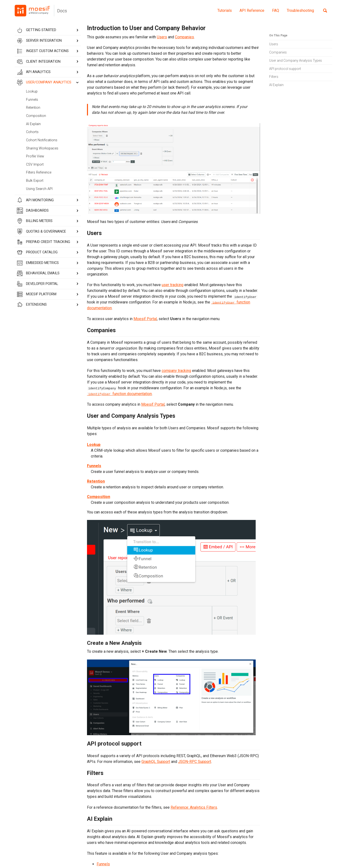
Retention (33, 108)
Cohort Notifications (42, 140)
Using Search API (39, 189)
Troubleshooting (300, 10)
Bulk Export (35, 181)
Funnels (32, 100)
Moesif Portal (145, 319)
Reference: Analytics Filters (194, 807)
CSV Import (35, 165)
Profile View (35, 156)
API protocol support (285, 69)
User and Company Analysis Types (296, 61)
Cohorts (32, 132)
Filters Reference (39, 172)
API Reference (252, 10)
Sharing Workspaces (42, 148)
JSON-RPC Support (195, 762)
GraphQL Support (156, 762)
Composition (36, 116)
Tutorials (225, 10)
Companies (278, 52)
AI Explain (33, 124)
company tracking (176, 371)
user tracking (173, 285)
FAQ (276, 10)
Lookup (32, 91)
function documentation (119, 394)
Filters (274, 77)
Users (274, 44)
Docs (62, 11)
